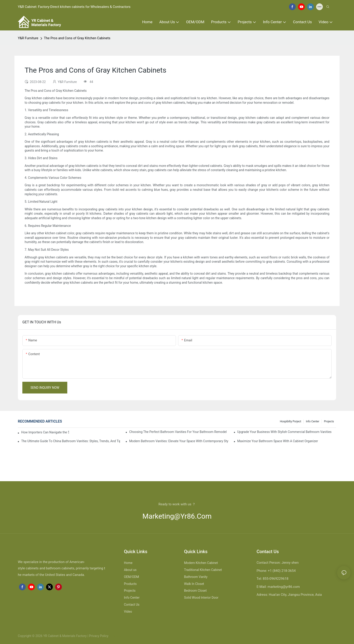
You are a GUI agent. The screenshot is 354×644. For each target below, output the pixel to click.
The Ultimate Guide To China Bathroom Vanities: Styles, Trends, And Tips (71, 441)
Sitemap (115, 636)
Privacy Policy (99, 636)
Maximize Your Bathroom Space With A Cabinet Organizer (278, 441)
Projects (329, 421)
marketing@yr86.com (177, 516)
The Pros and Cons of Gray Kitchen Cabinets (77, 38)
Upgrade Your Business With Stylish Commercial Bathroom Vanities (284, 432)
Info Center (313, 421)
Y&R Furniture (28, 38)
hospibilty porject (291, 421)
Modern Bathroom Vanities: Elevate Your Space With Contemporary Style (179, 441)
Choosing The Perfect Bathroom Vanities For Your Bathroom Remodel (178, 432)
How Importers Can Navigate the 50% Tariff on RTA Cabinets (45, 432)
